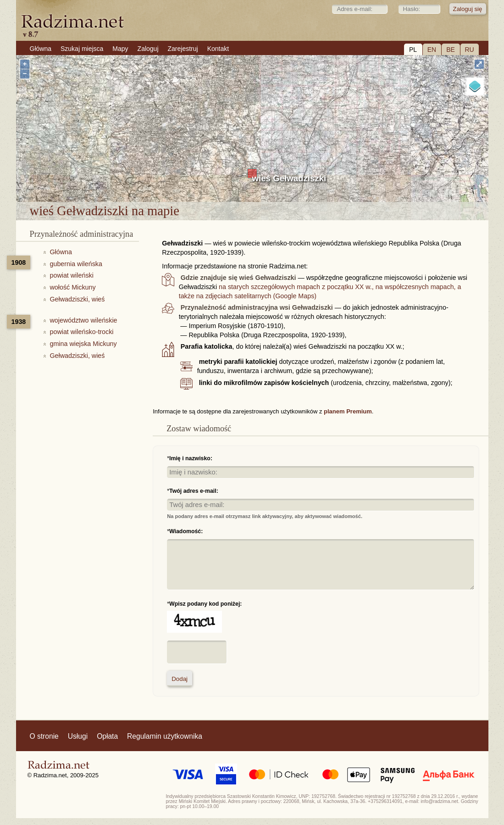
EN (432, 50)
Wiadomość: (186, 531)
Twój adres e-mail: (194, 491)
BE (451, 50)
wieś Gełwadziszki (289, 178)
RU (469, 50)
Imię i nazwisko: (191, 458)
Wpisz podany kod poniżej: (205, 604)
